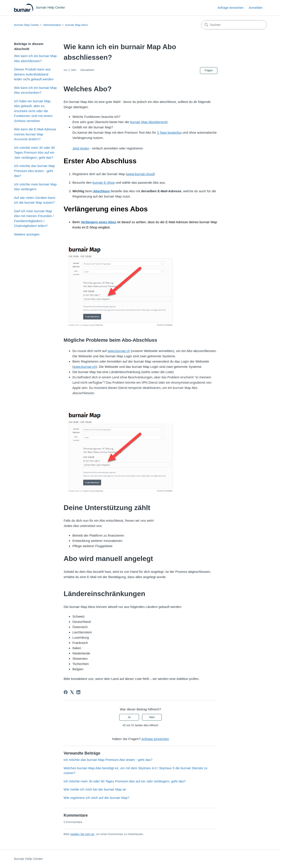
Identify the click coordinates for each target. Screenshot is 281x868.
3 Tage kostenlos (169, 132)
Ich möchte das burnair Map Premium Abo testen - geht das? (34, 171)
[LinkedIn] (78, 692)
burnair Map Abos (77, 25)
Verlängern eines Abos (98, 222)
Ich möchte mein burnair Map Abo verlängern (35, 187)
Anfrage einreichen (231, 8)
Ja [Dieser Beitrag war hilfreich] (129, 717)
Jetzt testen (81, 148)
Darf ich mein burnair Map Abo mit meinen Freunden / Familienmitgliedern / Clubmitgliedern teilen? (34, 218)
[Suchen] (234, 25)
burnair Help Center (26, 25)
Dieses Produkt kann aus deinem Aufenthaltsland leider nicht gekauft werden (34, 74)
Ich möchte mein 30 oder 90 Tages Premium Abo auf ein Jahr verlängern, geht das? (34, 153)
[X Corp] (72, 692)
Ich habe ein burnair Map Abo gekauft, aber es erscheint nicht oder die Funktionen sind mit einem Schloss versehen (33, 111)
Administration (52, 25)
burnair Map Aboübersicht (149, 122)
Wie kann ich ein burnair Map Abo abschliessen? (35, 58)
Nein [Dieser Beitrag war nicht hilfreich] (152, 717)
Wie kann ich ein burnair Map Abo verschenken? (35, 90)
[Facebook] (66, 692)
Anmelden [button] (256, 8)
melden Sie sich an (82, 834)
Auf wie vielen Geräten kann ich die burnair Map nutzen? (35, 200)
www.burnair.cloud (140, 174)
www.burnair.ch (119, 351)
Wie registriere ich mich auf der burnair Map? (96, 798)
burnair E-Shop (104, 182)
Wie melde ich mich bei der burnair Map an (95, 789)
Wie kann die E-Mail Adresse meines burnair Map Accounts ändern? (35, 134)
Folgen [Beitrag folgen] (209, 70)
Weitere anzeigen (27, 234)
